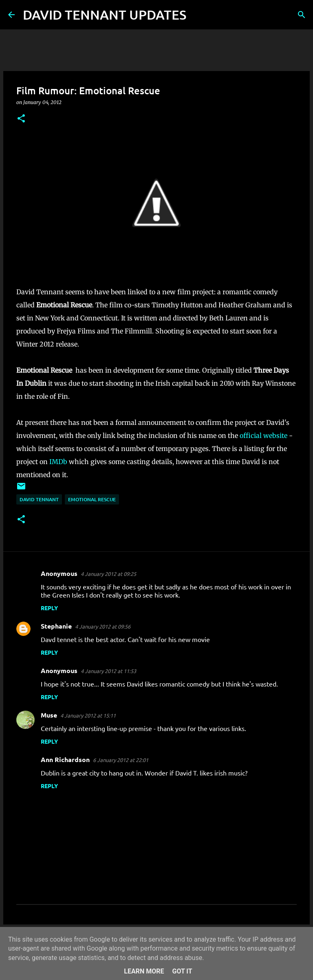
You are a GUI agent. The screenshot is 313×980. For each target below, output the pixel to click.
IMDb (58, 462)
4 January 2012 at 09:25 (108, 574)
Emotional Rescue (92, 499)
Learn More (144, 971)
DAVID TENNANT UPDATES (105, 14)
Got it (182, 971)
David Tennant (39, 499)
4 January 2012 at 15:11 (88, 715)
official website (263, 436)
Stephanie (56, 626)
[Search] (198, 15)
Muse (49, 715)
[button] (21, 119)
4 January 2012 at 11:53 (108, 671)
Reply (49, 608)
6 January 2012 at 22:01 (121, 760)
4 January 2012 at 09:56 (103, 626)
